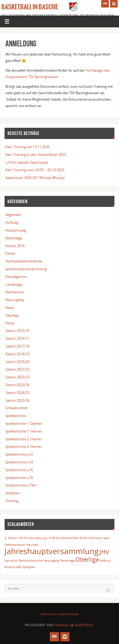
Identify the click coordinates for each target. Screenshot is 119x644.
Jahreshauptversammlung (26, 269)
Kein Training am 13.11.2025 (27, 147)
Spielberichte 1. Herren (24, 431)
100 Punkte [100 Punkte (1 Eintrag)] (26, 538)
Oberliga (12, 315)
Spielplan (13, 493)
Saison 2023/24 (17, 385)
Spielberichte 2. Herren (24, 439)
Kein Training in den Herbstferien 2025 (36, 155)
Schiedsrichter (17, 408)
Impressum (49, 614)
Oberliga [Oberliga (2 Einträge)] (87, 559)
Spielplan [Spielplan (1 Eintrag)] (29, 567)
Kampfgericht (16, 277)
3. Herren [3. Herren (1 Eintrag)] (11, 538)
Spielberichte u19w (20, 485)
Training (12, 501)
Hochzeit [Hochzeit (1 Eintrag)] (32, 545)
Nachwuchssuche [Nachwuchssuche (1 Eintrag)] (31, 561)
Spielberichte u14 (19, 462)
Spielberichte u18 (19, 478)
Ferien (10, 253)
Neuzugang (15, 300)
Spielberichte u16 (19, 470)
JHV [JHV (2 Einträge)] (104, 552)
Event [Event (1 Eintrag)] (84, 538)
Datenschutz (69, 614)
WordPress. (84, 625)
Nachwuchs (15, 292)
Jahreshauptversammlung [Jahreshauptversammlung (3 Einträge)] (52, 551)
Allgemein (13, 215)
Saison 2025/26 (17, 400)
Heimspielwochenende (24, 261)
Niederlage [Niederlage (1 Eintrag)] (67, 561)
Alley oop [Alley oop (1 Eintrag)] (41, 538)
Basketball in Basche (30, 7)
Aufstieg (12, 223)
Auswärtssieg (16, 230)
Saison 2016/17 (17, 339)
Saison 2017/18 (17, 346)
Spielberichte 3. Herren (24, 447)
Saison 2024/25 (17, 393)
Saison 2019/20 (17, 362)
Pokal (10, 323)
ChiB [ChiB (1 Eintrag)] (52, 538)
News (10, 308)
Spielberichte (16, 416)
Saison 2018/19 (17, 354)
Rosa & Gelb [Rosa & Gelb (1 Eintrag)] (13, 567)
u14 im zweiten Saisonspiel (27, 162)
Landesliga (14, 285)
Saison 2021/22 (17, 369)
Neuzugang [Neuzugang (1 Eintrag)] (51, 561)
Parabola (62, 625)
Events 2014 (15, 246)
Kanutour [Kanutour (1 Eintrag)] (11, 561)
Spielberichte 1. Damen (24, 424)
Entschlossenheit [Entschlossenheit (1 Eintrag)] (67, 538)
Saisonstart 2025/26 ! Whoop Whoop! (35, 178)
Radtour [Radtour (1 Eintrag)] (105, 561)
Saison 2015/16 (17, 331)
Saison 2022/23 (17, 377)
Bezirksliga (14, 238)
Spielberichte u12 (19, 454)
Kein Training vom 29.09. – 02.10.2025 (35, 170)
